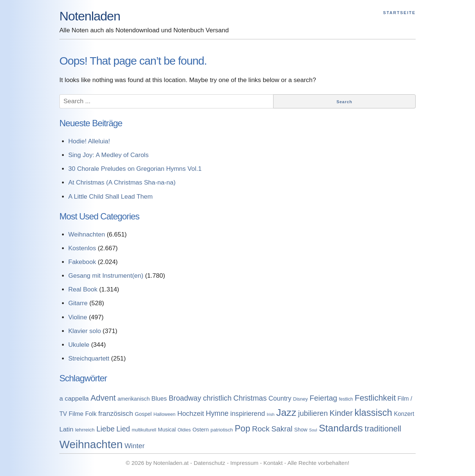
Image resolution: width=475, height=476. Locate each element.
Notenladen (90, 16)
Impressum (245, 463)
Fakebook (82, 262)
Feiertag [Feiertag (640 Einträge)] (323, 398)
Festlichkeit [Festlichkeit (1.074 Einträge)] (375, 398)
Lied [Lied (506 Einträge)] (123, 429)
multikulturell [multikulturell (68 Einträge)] (144, 430)
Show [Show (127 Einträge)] (301, 430)
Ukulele (79, 345)
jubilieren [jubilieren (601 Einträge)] (313, 413)
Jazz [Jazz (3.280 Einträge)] (286, 413)
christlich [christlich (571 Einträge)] (217, 398)
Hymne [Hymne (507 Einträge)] (217, 413)
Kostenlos (82, 248)
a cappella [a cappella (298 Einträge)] (74, 398)
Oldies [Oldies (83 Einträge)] (184, 430)
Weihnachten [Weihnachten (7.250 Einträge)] (91, 444)
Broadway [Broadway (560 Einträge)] (185, 398)
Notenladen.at (171, 463)
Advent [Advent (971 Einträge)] (103, 398)
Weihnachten (87, 234)
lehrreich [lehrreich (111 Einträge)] (85, 430)
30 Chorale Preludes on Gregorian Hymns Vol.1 (135, 169)
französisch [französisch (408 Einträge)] (116, 413)
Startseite (399, 13)
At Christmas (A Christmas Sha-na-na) (122, 182)
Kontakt (273, 463)
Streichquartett (89, 358)
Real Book (83, 289)
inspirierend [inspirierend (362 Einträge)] (248, 414)
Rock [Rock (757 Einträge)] (261, 429)
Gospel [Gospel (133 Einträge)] (143, 414)
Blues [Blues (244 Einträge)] (159, 399)
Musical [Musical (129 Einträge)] (167, 430)
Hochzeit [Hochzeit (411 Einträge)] (191, 413)
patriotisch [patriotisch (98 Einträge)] (222, 430)
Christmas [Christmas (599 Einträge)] (250, 398)
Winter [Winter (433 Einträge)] (134, 446)
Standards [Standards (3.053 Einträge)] (341, 428)
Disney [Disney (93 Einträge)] (301, 399)
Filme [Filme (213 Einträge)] (76, 414)
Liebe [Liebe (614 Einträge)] (106, 429)
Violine (78, 317)
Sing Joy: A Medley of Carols (108, 155)
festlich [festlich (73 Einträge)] (346, 399)
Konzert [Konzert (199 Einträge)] (404, 414)
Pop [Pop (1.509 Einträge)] (242, 428)
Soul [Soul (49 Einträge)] (313, 430)
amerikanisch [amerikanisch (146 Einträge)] (134, 399)
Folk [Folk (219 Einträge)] (91, 414)
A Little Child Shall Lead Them (110, 197)
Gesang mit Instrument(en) (106, 276)
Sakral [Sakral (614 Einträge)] (282, 429)
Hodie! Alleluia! (89, 141)
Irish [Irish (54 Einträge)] (271, 414)
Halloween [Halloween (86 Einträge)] (164, 414)
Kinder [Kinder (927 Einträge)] (341, 413)
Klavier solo (85, 331)
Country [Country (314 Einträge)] (280, 398)
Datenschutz (209, 463)
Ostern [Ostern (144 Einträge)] (201, 430)
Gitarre (78, 303)
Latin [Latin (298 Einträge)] (66, 429)
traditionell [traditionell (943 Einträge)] (383, 429)
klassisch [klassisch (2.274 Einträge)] (373, 413)
